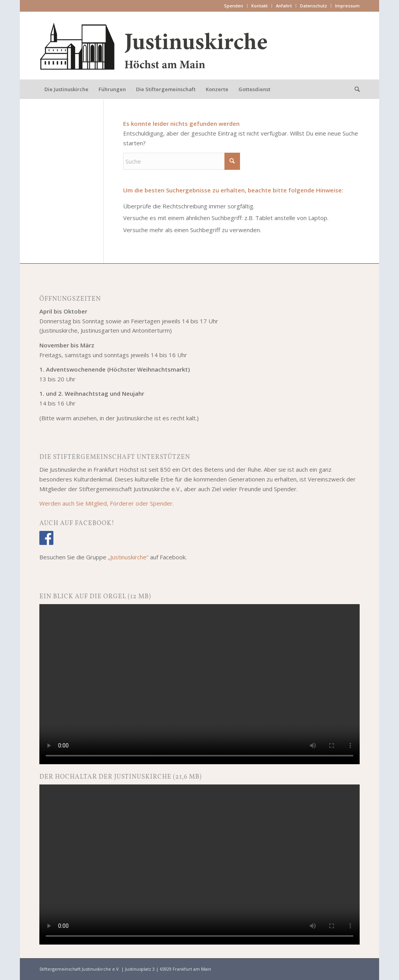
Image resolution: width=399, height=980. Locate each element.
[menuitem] (234, 6)
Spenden (234, 6)
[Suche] (355, 89)
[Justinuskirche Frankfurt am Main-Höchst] (154, 45)
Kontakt (260, 6)
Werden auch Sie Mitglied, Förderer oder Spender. (107, 503)
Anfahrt (284, 6)
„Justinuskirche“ (128, 557)
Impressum (347, 6)
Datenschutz (313, 6)
